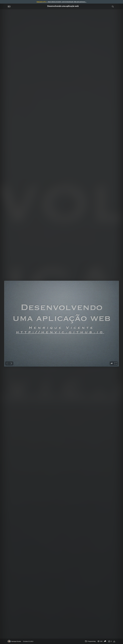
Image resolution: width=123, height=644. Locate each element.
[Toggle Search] (113, 6)
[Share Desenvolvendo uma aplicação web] (105, 641)
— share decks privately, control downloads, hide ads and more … (62, 2)
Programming (90, 641)
